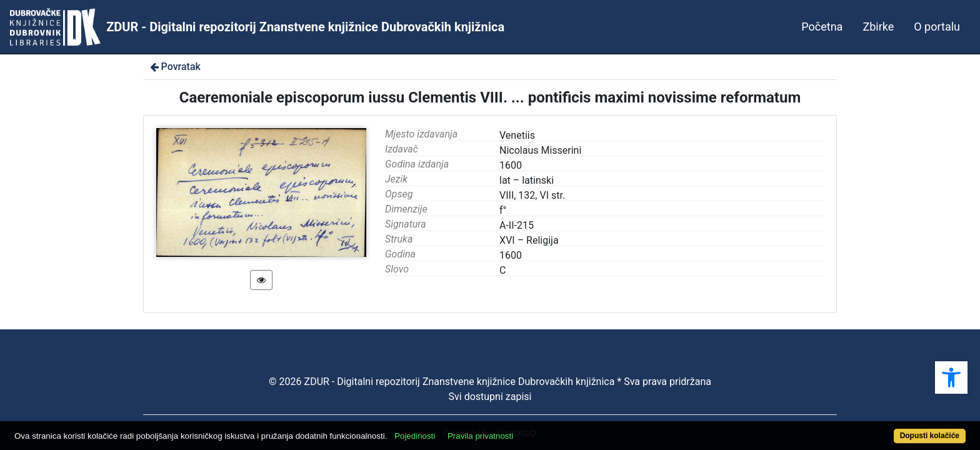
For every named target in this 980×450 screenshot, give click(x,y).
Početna (822, 27)
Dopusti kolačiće (877, 429)
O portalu (937, 27)
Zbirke (878, 27)
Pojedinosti (463, 429)
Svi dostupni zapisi (490, 397)
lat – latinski (527, 180)
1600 (511, 255)
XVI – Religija (529, 240)
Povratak (174, 67)
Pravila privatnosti (529, 429)
